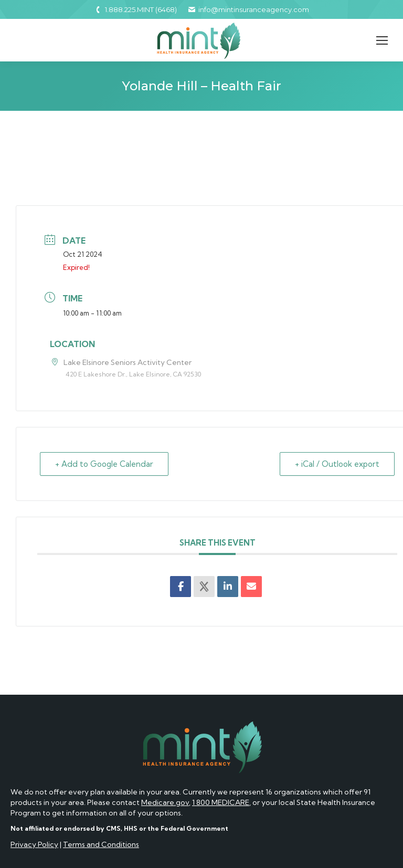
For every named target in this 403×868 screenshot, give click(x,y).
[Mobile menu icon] (382, 40)
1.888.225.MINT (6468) (135, 9)
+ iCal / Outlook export (337, 464)
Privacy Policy (34, 844)
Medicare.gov (165, 802)
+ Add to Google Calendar (104, 464)
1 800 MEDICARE (221, 802)
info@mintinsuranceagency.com (248, 9)
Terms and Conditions (101, 844)
